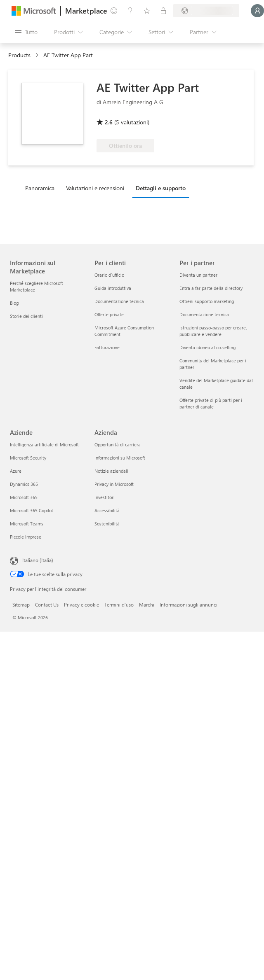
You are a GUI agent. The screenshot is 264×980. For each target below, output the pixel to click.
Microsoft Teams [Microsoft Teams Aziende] (27, 524)
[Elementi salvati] (147, 11)
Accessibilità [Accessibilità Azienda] (107, 510)
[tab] (42, 188)
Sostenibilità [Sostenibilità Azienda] (107, 524)
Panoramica (40, 188)
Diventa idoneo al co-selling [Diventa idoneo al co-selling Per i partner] (207, 347)
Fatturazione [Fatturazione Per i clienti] (107, 347)
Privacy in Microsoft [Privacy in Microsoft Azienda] (114, 484)
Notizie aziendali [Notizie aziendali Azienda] (111, 471)
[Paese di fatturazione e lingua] (206, 11)
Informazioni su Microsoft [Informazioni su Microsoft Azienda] (120, 458)
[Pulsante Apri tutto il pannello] (26, 32)
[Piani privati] (163, 11)
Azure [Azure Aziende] (16, 471)
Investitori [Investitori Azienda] (105, 497)
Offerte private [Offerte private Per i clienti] (109, 314)
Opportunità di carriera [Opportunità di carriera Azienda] (118, 444)
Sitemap (21, 604)
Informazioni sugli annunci (189, 604)
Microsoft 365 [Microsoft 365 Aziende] (24, 497)
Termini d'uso (119, 604)
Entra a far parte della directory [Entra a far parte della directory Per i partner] (211, 288)
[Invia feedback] (114, 11)
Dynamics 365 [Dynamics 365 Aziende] (24, 484)
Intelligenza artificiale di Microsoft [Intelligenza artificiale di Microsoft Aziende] (44, 444)
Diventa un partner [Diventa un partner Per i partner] (198, 275)
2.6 (109, 122)
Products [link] (19, 55)
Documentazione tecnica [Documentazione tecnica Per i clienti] (119, 301)
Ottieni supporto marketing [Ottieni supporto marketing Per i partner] (207, 301)
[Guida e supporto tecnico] (130, 11)
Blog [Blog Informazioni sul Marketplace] (14, 303)
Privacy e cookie (81, 604)
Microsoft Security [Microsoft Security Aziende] (28, 458)
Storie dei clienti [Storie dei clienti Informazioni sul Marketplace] (26, 316)
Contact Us (47, 604)
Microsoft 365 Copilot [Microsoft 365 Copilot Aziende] (32, 510)
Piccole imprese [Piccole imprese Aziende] (26, 537)
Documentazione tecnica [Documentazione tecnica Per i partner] (204, 314)
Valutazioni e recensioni (95, 188)
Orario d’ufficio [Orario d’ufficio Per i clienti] (109, 275)
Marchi (147, 604)
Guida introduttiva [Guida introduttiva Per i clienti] (113, 288)
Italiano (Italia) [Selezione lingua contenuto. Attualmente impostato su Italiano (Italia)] (38, 560)
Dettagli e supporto (161, 188)
